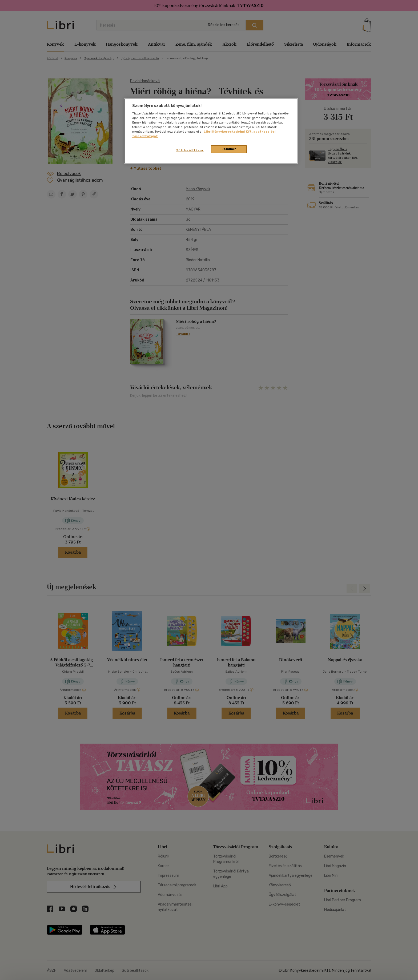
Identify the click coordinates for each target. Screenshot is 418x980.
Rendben (229, 149)
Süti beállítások (190, 150)
